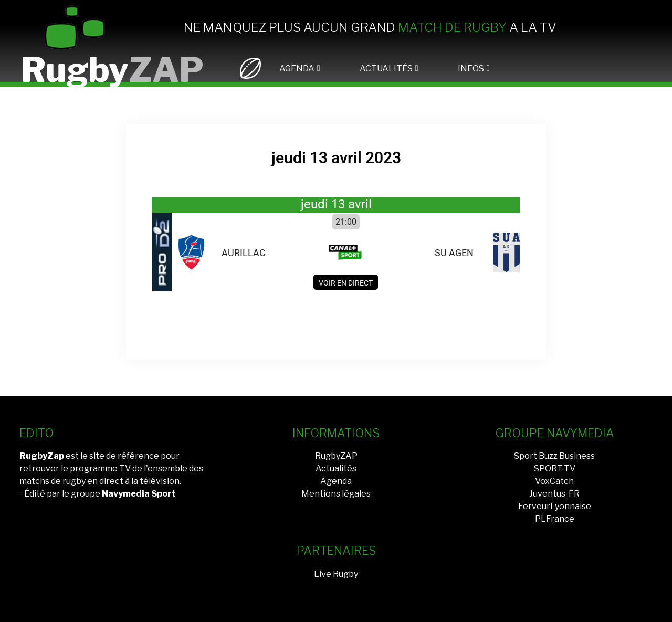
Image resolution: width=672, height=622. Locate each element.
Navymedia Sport (139, 494)
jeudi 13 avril (336, 204)
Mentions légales (336, 494)
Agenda (336, 481)
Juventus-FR (554, 494)
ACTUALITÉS (386, 68)
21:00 (346, 222)
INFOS (471, 68)
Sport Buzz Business (554, 456)
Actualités (336, 468)
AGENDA (297, 68)
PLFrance (555, 519)
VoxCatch (554, 481)
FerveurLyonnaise (555, 506)
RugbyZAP (336, 456)
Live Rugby (336, 574)
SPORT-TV (555, 468)
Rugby (112, 70)
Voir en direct (346, 283)
